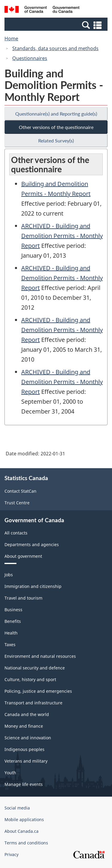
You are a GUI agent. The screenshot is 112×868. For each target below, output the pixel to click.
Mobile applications (24, 819)
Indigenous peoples (24, 749)
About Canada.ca (22, 831)
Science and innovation (28, 738)
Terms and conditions (26, 843)
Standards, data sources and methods (55, 48)
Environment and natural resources (40, 656)
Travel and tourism (23, 598)
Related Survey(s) (56, 140)
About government (23, 556)
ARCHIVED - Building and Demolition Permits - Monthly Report (62, 236)
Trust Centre (17, 503)
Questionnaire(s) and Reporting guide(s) (56, 114)
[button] (57, 25)
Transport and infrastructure (33, 703)
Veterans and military (26, 761)
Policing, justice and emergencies (38, 691)
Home (11, 39)
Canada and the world (27, 714)
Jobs (9, 575)
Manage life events (24, 784)
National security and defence (35, 668)
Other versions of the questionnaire (56, 127)
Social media (17, 808)
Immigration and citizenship (33, 586)
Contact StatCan (20, 491)
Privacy (11, 854)
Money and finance (24, 726)
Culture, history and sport (30, 679)
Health (11, 633)
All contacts (16, 533)
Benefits (13, 621)
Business (13, 610)
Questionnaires (30, 58)
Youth (10, 773)
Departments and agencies (32, 544)
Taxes (10, 645)
